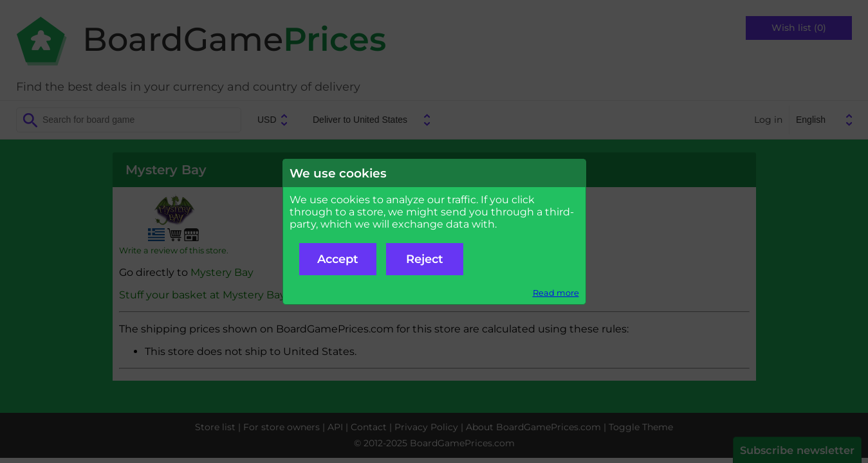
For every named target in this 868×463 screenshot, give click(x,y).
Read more (556, 293)
